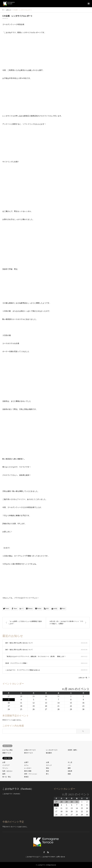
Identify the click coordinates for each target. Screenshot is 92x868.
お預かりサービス (30, 750)
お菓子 (26, 762)
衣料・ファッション (31, 774)
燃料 (69, 768)
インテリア (6, 765)
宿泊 (47, 768)
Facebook (44, 852)
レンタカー (28, 768)
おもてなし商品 (7, 750)
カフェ (26, 765)
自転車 (70, 771)
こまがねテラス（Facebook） (18, 789)
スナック (49, 765)
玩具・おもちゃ (7, 771)
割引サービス (29, 753)
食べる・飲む (7, 777)
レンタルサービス (52, 750)
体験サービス (7, 753)
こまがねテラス (41, 865)
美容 (47, 771)
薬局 (4, 774)
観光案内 (49, 753)
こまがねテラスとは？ (33, 857)
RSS (48, 852)
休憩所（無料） (73, 750)
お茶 (4, 762)
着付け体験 (28, 771)
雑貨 (69, 774)
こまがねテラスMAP (48, 857)
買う (47, 774)
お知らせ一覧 (83, 678)
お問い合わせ (61, 857)
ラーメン (5, 768)
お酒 (47, 762)
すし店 (70, 762)
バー (69, 765)
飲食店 (26, 777)
